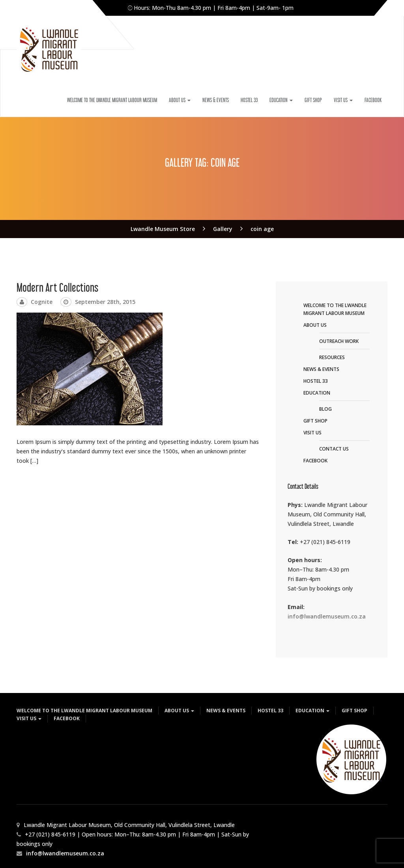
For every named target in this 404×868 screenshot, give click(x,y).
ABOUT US (180, 100)
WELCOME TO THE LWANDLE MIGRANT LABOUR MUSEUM (112, 100)
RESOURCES (332, 357)
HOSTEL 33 (249, 100)
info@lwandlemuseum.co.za (327, 616)
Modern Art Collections (57, 287)
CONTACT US (334, 449)
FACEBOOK (373, 100)
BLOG (325, 409)
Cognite (42, 302)
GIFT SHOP (313, 100)
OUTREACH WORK (339, 341)
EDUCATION (281, 100)
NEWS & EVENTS (216, 100)
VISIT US (343, 100)
